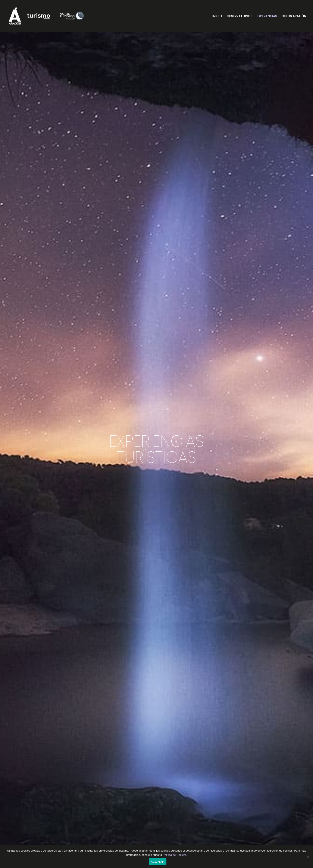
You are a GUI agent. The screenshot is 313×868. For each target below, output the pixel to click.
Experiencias (267, 16)
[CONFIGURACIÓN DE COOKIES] (308, 857)
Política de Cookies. (175, 855)
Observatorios (239, 16)
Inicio (217, 16)
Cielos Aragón (294, 16)
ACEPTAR (157, 862)
